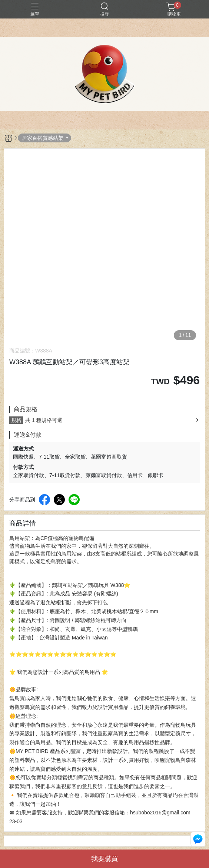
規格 (16, 420)
